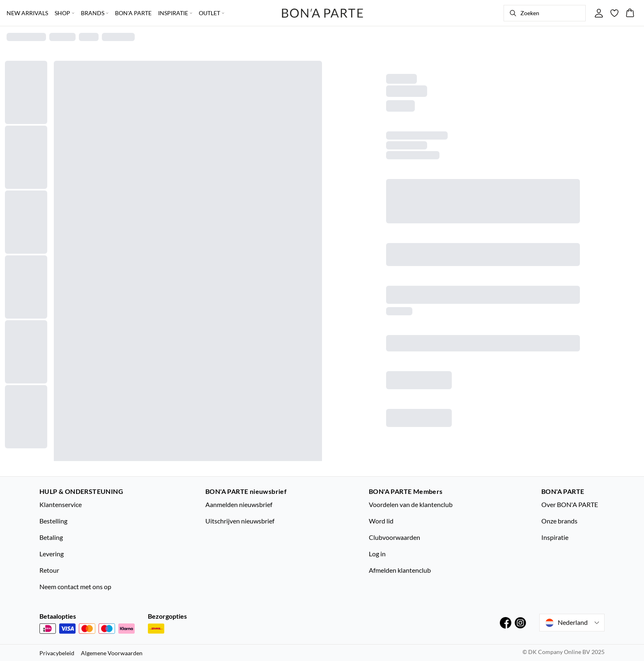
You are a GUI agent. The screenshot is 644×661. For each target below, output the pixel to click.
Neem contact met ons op (75, 586)
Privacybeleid (57, 653)
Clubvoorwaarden (394, 537)
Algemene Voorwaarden (112, 653)
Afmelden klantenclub (400, 570)
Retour (49, 570)
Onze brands (559, 521)
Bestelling (53, 521)
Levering (52, 554)
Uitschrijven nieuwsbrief (240, 521)
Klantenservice (61, 504)
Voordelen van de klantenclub (411, 504)
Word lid (381, 521)
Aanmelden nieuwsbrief (239, 504)
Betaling (51, 537)
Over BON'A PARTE (570, 504)
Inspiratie (555, 537)
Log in (377, 554)
